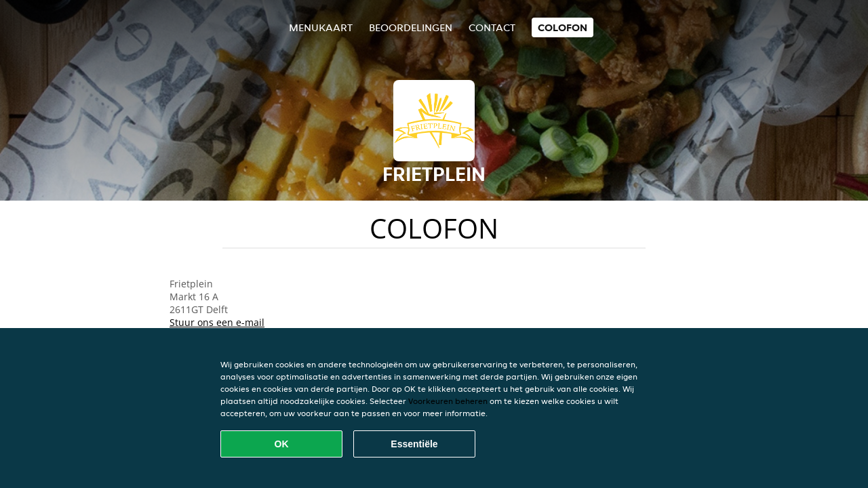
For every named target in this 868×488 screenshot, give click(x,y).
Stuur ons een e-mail (217, 322)
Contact (492, 27)
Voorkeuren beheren (448, 401)
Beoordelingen (411, 27)
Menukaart (321, 27)
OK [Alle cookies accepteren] (282, 444)
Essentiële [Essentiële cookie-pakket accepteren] (414, 444)
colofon (563, 27)
